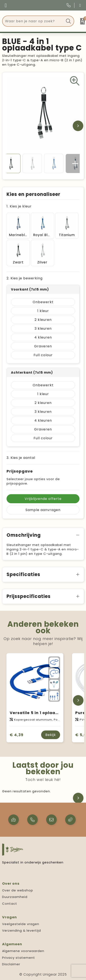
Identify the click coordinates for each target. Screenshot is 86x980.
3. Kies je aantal (21, 458)
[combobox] (33, 21)
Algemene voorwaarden (23, 951)
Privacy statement (19, 958)
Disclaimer (11, 964)
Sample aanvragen (43, 510)
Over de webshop (18, 890)
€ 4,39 (17, 735)
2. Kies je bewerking (25, 278)
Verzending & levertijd (21, 930)
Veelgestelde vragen (21, 924)
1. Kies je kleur (19, 206)
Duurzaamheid (15, 897)
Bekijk (51, 735)
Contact (10, 904)
